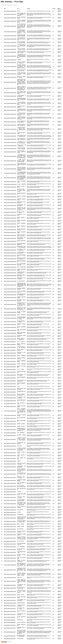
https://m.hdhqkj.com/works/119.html (10, 278)
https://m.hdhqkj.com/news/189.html (10, 42)
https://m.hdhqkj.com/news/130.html (10, 247)
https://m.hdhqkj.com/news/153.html (10, 178)
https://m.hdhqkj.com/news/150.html (10, 187)
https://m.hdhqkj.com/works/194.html (10, 21)
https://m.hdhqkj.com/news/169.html (10, 118)
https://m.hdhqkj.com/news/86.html (10, 378)
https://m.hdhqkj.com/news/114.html (10, 295)
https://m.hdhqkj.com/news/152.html (10, 182)
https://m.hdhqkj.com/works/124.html (10, 264)
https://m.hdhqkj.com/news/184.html (10, 60)
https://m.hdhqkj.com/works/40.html (10, 518)
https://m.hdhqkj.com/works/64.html (10, 446)
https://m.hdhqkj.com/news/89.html (10, 369)
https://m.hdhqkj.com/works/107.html (10, 318)
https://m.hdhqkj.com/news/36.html (10, 529)
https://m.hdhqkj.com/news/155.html (10, 169)
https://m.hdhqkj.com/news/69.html (10, 429)
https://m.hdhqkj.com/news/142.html (10, 212)
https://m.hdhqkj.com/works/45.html (10, 504)
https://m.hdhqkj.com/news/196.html (10, 14)
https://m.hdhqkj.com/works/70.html (10, 426)
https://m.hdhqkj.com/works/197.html (10, 11)
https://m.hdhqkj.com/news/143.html (10, 209)
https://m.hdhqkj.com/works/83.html (10, 386)
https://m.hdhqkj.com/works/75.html (10, 411)
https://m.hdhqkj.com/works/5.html (10, 625)
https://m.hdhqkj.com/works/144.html (10, 205)
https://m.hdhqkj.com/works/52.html (10, 483)
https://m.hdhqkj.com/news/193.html (10, 26)
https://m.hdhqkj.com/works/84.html (10, 384)
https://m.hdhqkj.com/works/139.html (10, 221)
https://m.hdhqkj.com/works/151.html (10, 184)
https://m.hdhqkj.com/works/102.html (10, 333)
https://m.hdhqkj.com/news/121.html (10, 273)
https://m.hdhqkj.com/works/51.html (10, 486)
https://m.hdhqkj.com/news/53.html (10, 480)
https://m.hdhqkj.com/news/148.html (10, 194)
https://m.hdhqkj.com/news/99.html (10, 342)
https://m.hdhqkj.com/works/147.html (10, 197)
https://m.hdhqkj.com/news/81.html (10, 392)
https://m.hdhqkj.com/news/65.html (10, 443)
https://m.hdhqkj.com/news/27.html (10, 555)
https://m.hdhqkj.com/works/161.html (10, 146)
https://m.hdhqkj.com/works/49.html (10, 492)
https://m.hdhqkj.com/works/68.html (10, 433)
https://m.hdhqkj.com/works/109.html (10, 312)
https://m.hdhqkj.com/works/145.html (10, 202)
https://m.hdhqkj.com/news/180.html (10, 74)
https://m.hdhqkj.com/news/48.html (10, 494)
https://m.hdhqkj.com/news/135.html (10, 232)
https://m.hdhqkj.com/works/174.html (10, 99)
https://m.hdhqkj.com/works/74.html (10, 415)
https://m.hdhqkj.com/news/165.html (10, 133)
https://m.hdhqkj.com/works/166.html (10, 129)
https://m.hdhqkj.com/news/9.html (10, 614)
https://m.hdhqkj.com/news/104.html (10, 327)
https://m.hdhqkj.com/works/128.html (10, 253)
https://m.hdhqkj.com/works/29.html (10, 549)
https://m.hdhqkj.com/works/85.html (10, 381)
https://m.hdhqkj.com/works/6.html (10, 622)
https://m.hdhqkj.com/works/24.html (10, 565)
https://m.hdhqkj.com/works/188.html (10, 46)
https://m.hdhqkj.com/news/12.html (10, 606)
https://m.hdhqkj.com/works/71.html (10, 424)
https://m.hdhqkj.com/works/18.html (10, 588)
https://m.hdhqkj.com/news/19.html (10, 585)
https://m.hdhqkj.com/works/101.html (10, 336)
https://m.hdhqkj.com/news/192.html (10, 32)
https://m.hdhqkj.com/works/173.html (10, 103)
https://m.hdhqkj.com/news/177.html (10, 88)
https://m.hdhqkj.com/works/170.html (10, 114)
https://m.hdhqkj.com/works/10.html (10, 611)
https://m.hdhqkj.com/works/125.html (10, 261)
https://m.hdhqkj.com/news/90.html (10, 367)
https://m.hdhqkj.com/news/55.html (10, 474)
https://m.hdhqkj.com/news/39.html (10, 521)
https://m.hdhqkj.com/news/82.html (10, 389)
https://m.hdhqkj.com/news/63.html (10, 449)
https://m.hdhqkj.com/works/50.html (10, 489)
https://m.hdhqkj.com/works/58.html (10, 464)
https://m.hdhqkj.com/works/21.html (10, 577)
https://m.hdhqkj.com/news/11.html (10, 609)
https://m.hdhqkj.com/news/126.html (10, 259)
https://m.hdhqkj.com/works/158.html (10, 156)
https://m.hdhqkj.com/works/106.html (10, 322)
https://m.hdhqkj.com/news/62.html (10, 453)
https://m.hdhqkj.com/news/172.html (10, 107)
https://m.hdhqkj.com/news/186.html (10, 52)
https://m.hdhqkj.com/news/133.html (10, 238)
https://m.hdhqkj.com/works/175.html (10, 96)
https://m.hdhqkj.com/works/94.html (10, 356)
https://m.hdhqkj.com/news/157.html (10, 161)
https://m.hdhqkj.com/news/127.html (10, 256)
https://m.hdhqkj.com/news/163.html (10, 139)
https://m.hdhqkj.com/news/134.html (10, 235)
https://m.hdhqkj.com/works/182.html (10, 66)
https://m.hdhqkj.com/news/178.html (10, 82)
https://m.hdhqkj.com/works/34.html (10, 535)
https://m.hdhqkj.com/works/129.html (10, 250)
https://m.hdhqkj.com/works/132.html (10, 241)
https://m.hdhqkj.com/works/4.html (10, 628)
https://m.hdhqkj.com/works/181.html (10, 70)
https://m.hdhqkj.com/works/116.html (10, 289)
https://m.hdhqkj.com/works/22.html (10, 574)
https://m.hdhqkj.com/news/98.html (10, 344)
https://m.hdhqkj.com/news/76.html (10, 406)
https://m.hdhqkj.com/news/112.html (10, 300)
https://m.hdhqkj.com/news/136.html (10, 230)
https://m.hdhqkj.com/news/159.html (10, 152)
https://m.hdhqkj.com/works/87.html (10, 375)
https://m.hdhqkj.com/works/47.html (10, 497)
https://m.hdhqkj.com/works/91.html (10, 364)
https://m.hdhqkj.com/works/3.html (10, 632)
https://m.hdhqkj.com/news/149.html (10, 190)
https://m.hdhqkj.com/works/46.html (10, 500)
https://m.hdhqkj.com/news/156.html (10, 165)
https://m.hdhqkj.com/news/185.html (10, 56)
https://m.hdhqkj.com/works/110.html (10, 309)
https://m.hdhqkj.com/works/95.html (10, 353)
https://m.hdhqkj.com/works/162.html (10, 142)
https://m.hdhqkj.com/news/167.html (10, 125)
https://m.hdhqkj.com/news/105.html (10, 324)
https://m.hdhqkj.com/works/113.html (10, 297)
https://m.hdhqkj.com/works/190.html (10, 39)
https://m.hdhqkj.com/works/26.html (10, 558)
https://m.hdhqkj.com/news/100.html (10, 339)
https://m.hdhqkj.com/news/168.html (10, 122)
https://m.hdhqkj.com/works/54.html (10, 477)
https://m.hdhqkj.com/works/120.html (10, 276)
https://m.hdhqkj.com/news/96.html (10, 350)
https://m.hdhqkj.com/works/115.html (10, 292)
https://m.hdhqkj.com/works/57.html (10, 467)
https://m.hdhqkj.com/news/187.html (10, 49)
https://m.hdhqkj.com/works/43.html (10, 510)
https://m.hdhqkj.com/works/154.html (10, 173)
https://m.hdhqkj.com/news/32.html (10, 541)
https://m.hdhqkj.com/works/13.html (10, 603)
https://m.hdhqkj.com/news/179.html (10, 77)
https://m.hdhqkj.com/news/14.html (10, 600)
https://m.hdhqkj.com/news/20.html (10, 581)
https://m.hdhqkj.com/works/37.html (10, 527)
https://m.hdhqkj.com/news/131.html (10, 244)
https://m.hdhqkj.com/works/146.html (10, 200)
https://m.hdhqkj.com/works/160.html (10, 148)
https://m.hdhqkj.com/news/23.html (10, 570)
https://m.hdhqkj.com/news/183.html (10, 62)
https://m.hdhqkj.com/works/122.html (10, 270)
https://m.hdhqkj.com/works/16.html (10, 595)
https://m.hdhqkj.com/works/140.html (10, 218)
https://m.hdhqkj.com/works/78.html (10, 401)
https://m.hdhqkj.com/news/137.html (10, 227)
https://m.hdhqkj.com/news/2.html (10, 636)
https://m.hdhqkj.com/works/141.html (10, 215)
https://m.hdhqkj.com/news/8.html (10, 617)
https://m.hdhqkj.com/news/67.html (10, 435)
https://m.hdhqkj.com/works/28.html (10, 552)
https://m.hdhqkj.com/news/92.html (10, 361)
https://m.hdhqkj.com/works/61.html (10, 455)
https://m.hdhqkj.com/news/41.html (10, 515)
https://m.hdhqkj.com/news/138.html (10, 224)
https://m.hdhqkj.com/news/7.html (10, 620)
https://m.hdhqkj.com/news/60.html (10, 458)
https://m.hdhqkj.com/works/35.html (10, 532)
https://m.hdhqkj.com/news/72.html (10, 421)
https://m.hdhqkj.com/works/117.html (10, 285)
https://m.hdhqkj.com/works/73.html (10, 418)
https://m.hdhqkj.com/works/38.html (10, 524)
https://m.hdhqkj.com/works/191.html (10, 36)
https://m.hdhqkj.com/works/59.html (10, 461)
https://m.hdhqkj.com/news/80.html (10, 395)
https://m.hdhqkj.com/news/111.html (10, 304)
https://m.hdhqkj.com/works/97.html (10, 347)
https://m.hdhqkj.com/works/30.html (10, 547)
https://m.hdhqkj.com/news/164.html (10, 136)
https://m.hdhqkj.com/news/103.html (10, 330)
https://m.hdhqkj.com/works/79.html (10, 398)
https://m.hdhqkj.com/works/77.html (10, 404)
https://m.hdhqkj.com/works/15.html (10, 597)
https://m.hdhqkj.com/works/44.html (10, 507)
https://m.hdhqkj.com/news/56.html (10, 470)
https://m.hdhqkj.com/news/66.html (10, 439)
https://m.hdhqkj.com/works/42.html (10, 512)
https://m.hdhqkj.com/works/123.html (10, 267)
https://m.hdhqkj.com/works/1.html (10, 639)
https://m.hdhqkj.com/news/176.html (10, 93)
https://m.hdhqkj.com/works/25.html (10, 561)
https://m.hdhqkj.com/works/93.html (10, 358)
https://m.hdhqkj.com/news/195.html (10, 18)
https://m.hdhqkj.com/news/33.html (10, 538)
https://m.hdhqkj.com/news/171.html (10, 110)
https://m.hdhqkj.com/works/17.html (10, 591)
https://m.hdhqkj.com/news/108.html (10, 315)
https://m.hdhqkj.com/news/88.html (10, 372)
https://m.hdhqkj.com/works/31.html (10, 544)
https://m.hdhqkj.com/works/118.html (10, 281)
